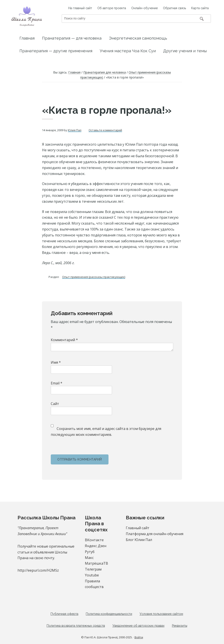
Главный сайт (138, 528)
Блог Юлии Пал (139, 540)
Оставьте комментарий (105, 130)
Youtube (92, 575)
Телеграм (93, 569)
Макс (89, 558)
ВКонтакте (94, 540)
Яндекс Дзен (96, 546)
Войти (139, 637)
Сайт (55, 404)
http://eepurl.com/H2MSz (38, 570)
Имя (56, 362)
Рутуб (90, 552)
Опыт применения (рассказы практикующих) (94, 277)
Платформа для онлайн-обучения (155, 534)
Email (57, 383)
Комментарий (64, 340)
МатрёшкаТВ (96, 563)
